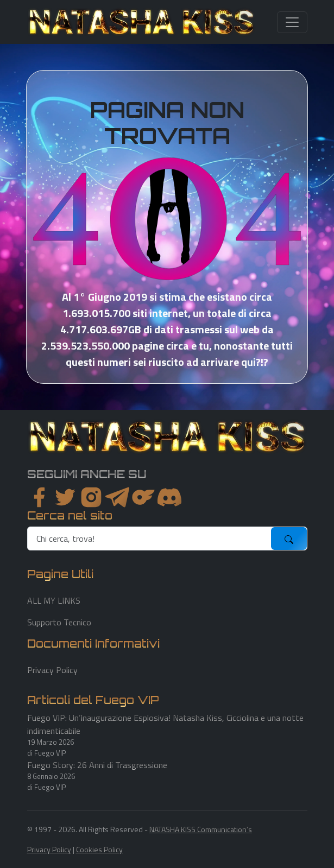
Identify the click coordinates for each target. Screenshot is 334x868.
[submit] (289, 538)
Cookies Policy (99, 849)
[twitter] (65, 497)
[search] (150, 538)
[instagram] (91, 497)
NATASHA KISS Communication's (201, 829)
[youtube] (169, 497)
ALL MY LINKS (54, 600)
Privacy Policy (52, 670)
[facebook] (39, 497)
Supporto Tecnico (59, 622)
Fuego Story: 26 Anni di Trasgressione (97, 765)
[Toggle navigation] (292, 22)
